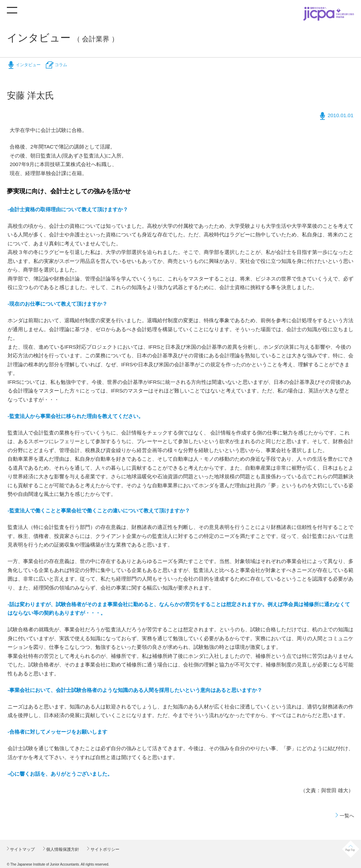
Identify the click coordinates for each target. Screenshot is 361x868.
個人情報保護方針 (62, 849)
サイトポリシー (104, 849)
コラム (61, 65)
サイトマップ (22, 849)
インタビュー (28, 65)
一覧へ (347, 816)
